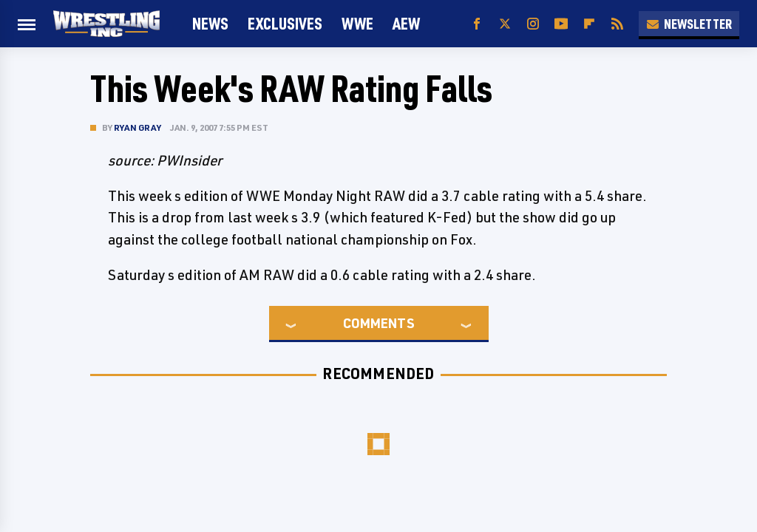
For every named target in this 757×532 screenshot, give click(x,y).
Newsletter (689, 24)
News (210, 23)
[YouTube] (561, 24)
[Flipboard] (589, 24)
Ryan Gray (138, 127)
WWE (357, 23)
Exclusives (285, 23)
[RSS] (617, 24)
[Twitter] (505, 24)
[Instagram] (533, 24)
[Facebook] (477, 24)
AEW (406, 23)
